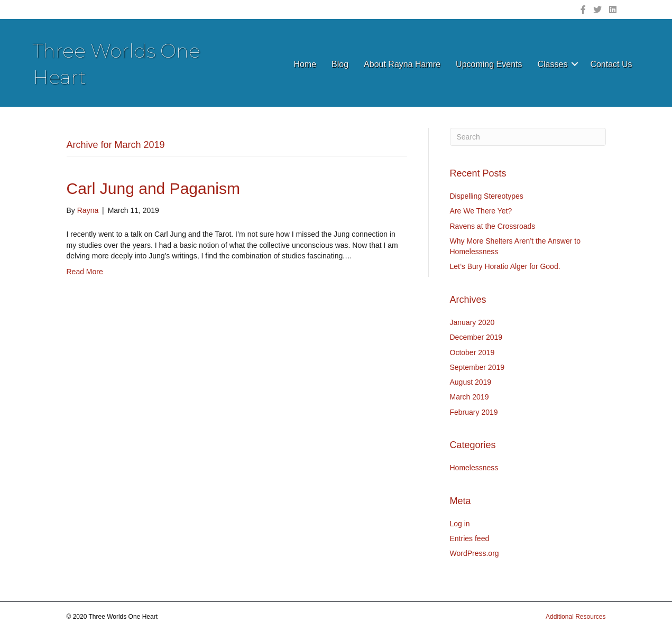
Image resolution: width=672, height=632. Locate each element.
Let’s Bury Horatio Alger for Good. (505, 266)
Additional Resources (576, 617)
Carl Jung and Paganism (154, 188)
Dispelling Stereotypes (487, 196)
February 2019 (474, 412)
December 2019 (476, 337)
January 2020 (472, 322)
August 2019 (471, 382)
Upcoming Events (489, 64)
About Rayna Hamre (402, 64)
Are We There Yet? (481, 211)
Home (305, 64)
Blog (340, 64)
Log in (460, 524)
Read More (85, 272)
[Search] (528, 137)
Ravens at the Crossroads (493, 226)
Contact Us (611, 64)
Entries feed (470, 538)
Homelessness (474, 468)
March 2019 (470, 397)
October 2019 (472, 352)
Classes (552, 64)
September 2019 (477, 367)
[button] (575, 64)
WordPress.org (475, 553)
